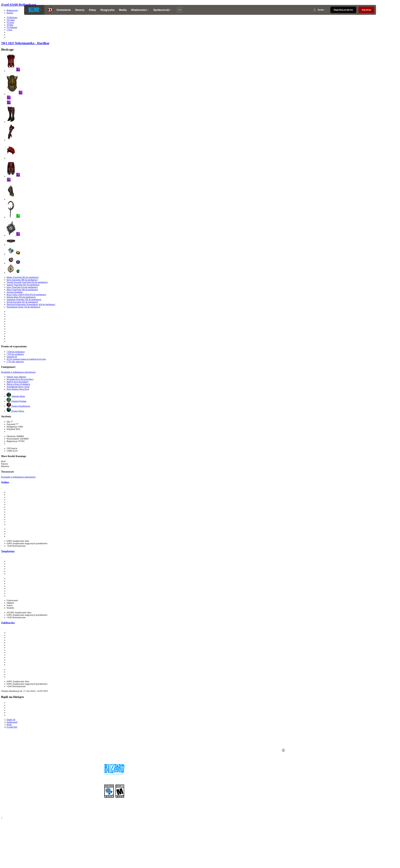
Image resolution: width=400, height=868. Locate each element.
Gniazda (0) (12, 357)
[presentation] (34, 10)
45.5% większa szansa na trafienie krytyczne (26, 359)
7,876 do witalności (15, 354)
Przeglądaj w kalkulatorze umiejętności (18, 372)
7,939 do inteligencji (16, 352)
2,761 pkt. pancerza (15, 362)
